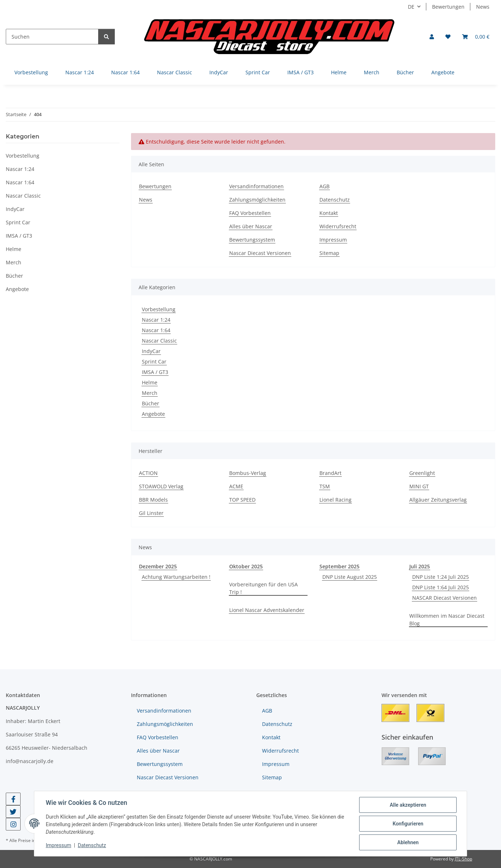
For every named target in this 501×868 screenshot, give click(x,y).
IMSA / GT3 (155, 372)
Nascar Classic (159, 341)
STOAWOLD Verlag (161, 486)
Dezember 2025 (158, 566)
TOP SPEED (242, 500)
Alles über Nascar (251, 226)
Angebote (153, 414)
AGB (324, 186)
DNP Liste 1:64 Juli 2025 (441, 587)
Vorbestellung (159, 309)
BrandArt (330, 473)
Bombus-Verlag (248, 473)
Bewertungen (448, 7)
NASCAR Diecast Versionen (445, 598)
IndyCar (151, 351)
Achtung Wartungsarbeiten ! (176, 577)
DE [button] (411, 7)
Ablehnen (408, 842)
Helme (150, 382)
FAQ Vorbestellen (250, 213)
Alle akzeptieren (408, 805)
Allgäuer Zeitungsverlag (438, 500)
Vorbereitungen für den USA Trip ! (263, 588)
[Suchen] (52, 37)
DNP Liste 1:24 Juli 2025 (441, 577)
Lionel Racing (336, 500)
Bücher (151, 403)
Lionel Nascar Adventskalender (267, 610)
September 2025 (339, 566)
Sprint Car (154, 362)
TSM (325, 486)
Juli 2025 (420, 566)
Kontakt (329, 213)
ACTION (148, 473)
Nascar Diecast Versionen (260, 253)
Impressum (58, 846)
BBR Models (153, 500)
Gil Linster (151, 513)
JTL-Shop (463, 859)
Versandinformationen (256, 186)
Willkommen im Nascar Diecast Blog (447, 620)
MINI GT (419, 486)
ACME (236, 486)
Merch (150, 393)
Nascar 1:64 (156, 330)
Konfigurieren (408, 824)
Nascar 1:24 (156, 320)
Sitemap (329, 253)
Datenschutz (92, 846)
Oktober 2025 (246, 566)
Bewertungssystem (252, 240)
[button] (432, 37)
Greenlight (422, 473)
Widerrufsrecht (338, 226)
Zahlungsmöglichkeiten (257, 200)
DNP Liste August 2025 (350, 577)
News (483, 7)
